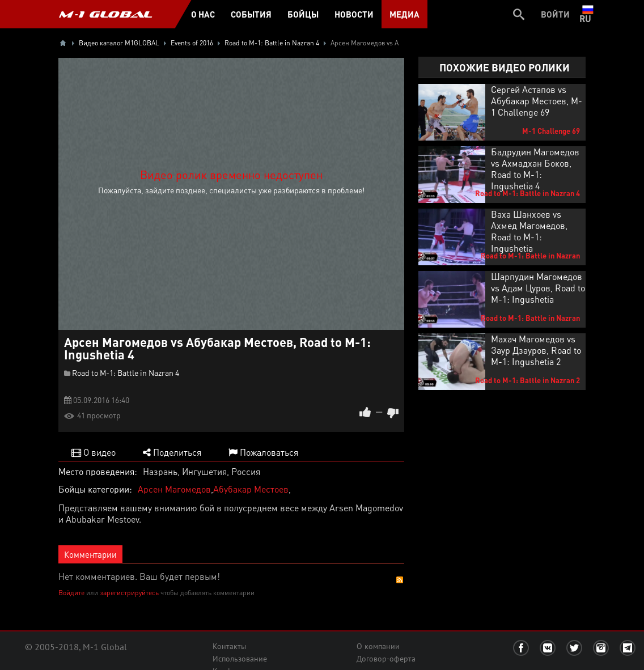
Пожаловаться (263, 452)
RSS (400, 580)
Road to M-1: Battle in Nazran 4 (126, 372)
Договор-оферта (386, 659)
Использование (240, 659)
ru (588, 14)
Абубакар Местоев (251, 489)
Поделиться (172, 452)
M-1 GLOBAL (105, 14)
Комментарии (90, 554)
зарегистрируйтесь (129, 593)
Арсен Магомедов (174, 489)
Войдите (71, 593)
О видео (94, 452)
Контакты (229, 646)
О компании (378, 646)
